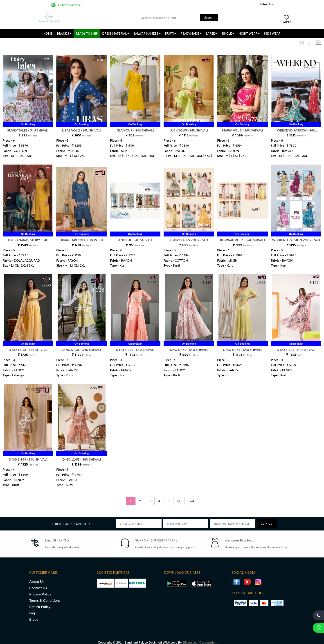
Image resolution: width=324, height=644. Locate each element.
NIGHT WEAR (249, 34)
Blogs (34, 614)
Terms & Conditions (45, 596)
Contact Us (38, 583)
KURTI (171, 34)
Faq (32, 608)
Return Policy (40, 602)
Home (48, 34)
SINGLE (228, 34)
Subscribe (266, 4)
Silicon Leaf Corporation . (200, 638)
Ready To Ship (87, 34)
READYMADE (191, 34)
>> (179, 496)
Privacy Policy (40, 589)
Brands (64, 34)
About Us (37, 577)
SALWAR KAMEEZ (147, 34)
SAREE (211, 34)
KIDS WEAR (272, 34)
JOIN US (267, 519)
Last (191, 496)
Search (209, 17)
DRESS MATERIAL (116, 34)
